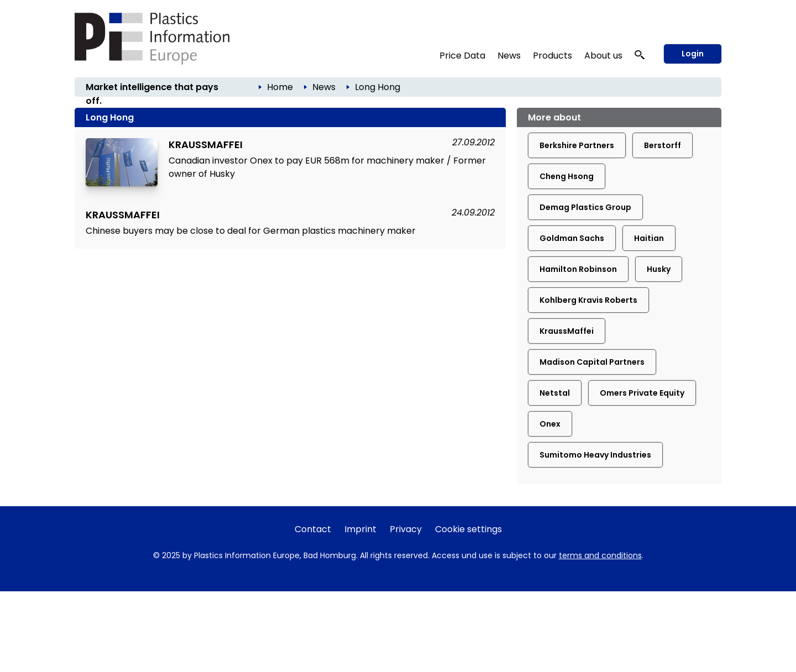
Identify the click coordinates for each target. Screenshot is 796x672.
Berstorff (663, 145)
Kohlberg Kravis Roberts (588, 300)
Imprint (360, 529)
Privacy (406, 529)
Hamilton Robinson (578, 269)
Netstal (555, 393)
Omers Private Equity (642, 393)
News (509, 56)
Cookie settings (468, 529)
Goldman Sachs (572, 238)
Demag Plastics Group (585, 207)
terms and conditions (600, 555)
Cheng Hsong (567, 176)
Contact (313, 529)
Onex (550, 424)
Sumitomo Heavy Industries (595, 455)
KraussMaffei (567, 331)
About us (603, 56)
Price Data (462, 56)
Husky (659, 269)
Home (280, 87)
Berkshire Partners (577, 145)
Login (693, 54)
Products (553, 56)
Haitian (649, 238)
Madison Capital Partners (592, 362)
